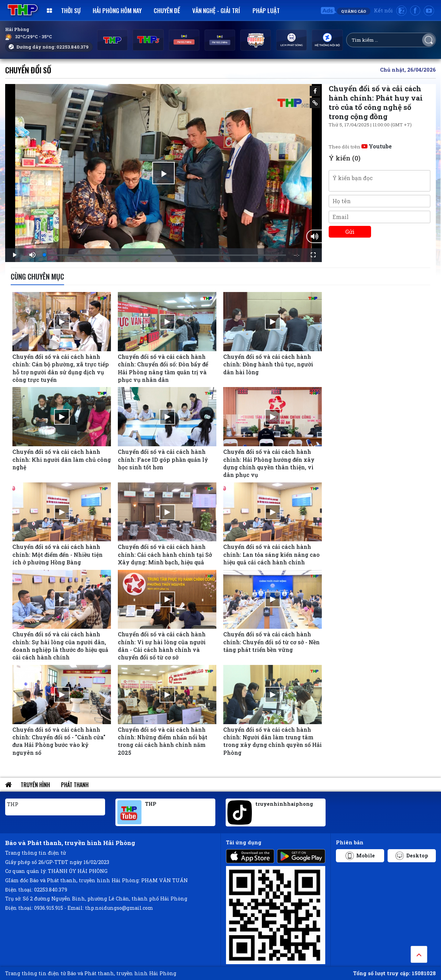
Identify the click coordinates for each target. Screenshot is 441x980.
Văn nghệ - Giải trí (216, 10)
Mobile (360, 856)
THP (13, 804)
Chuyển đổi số (28, 70)
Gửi (350, 232)
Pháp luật (266, 10)
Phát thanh (75, 785)
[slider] (165, 255)
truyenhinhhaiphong (284, 804)
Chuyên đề (167, 10)
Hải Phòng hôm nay (117, 10)
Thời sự (71, 10)
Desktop (412, 856)
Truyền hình (35, 785)
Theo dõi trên (360, 147)
